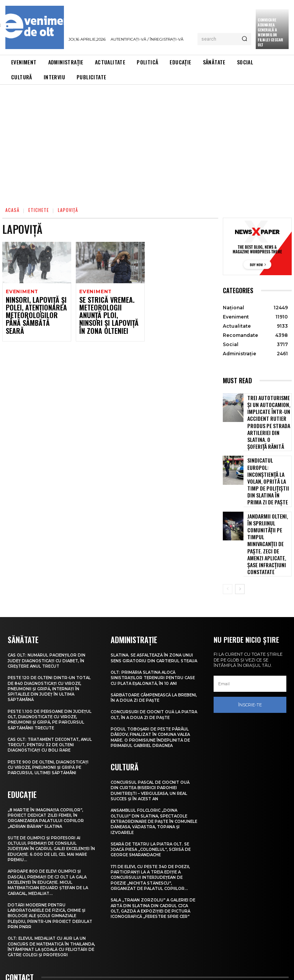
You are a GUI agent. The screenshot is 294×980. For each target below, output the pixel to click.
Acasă (12, 210)
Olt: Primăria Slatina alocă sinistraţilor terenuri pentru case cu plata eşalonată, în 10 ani (153, 619)
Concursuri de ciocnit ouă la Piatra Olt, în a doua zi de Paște (151, 656)
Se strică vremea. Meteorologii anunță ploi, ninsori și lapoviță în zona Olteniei (110, 311)
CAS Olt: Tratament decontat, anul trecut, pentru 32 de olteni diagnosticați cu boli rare (49, 681)
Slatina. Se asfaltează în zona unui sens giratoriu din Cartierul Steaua (153, 597)
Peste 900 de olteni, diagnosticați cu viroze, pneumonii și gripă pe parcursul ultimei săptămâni (47, 706)
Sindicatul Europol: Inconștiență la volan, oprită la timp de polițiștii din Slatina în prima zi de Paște (269, 453)
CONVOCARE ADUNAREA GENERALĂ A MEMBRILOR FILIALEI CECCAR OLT (270, 32)
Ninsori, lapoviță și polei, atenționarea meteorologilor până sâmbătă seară (34, 311)
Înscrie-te (250, 642)
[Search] (244, 39)
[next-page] (240, 526)
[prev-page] (228, 526)
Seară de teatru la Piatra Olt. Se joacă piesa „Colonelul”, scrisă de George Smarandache (154, 790)
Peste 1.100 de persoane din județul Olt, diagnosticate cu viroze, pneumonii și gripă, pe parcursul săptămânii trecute (47, 656)
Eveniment (21, 291)
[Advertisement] (147, 142)
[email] (250, 621)
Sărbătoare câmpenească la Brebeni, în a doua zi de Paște (147, 639)
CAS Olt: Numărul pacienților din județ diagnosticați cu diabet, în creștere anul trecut (49, 597)
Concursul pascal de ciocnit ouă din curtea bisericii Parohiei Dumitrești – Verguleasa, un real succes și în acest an (153, 731)
